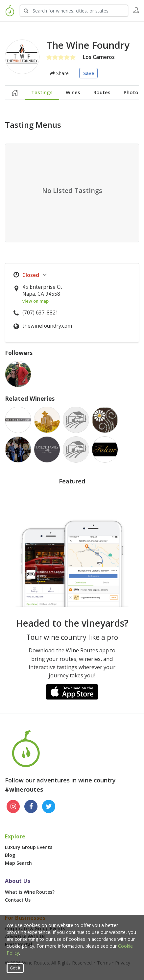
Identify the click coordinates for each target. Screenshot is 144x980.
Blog (10, 855)
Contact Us (18, 900)
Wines (73, 92)
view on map (36, 301)
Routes (102, 92)
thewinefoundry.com (47, 326)
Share (60, 73)
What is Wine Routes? (30, 892)
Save (89, 73)
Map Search (18, 863)
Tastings (42, 92)
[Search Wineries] (74, 11)
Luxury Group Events (29, 847)
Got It (15, 968)
